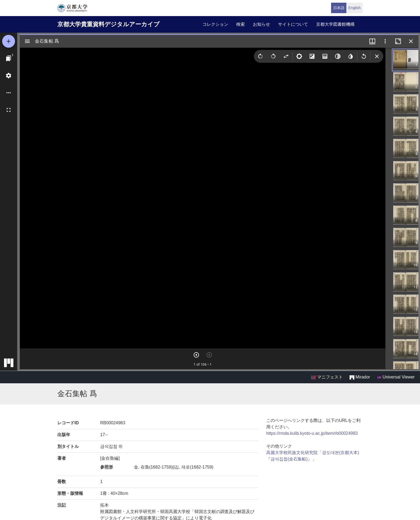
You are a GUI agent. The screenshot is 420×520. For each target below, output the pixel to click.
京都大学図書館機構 (335, 24)
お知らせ (261, 24)
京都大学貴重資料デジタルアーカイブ (108, 24)
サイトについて (293, 24)
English (355, 8)
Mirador (360, 377)
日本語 (339, 8)
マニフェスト (327, 377)
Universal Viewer (396, 377)
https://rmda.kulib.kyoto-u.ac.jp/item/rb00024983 (312, 433)
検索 (241, 24)
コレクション (215, 24)
